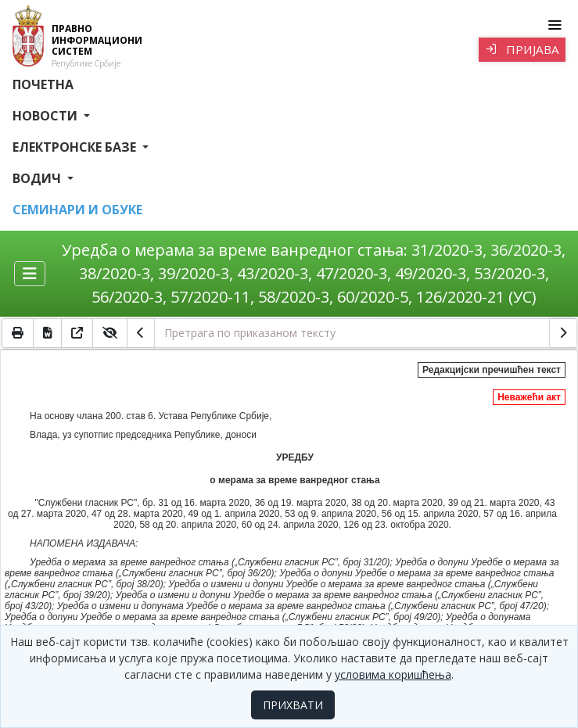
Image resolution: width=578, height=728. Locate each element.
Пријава (522, 49)
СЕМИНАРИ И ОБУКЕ (77, 210)
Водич (38, 178)
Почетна (43, 84)
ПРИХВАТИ (293, 705)
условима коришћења (393, 674)
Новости (47, 116)
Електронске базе (76, 147)
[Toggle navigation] (554, 25)
